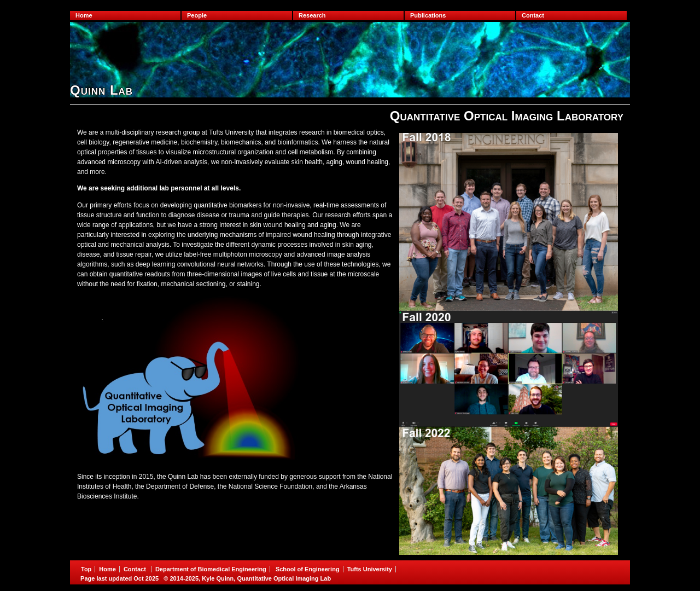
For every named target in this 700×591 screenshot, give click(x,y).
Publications (428, 15)
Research (312, 15)
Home (84, 15)
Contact (533, 15)
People (197, 15)
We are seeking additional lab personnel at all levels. (159, 188)
